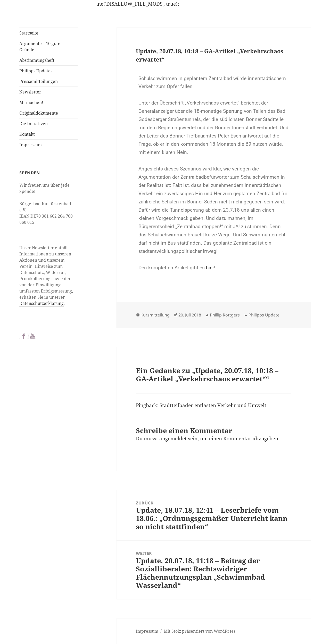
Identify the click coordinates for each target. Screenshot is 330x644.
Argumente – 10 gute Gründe (40, 47)
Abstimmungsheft (37, 60)
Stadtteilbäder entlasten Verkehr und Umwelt (213, 405)
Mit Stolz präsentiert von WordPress (200, 631)
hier (210, 268)
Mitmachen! (31, 102)
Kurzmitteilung (155, 315)
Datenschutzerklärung (42, 303)
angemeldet (173, 439)
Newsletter (30, 92)
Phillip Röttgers (225, 315)
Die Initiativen (34, 124)
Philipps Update (264, 315)
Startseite (29, 33)
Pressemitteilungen (39, 81)
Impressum (31, 145)
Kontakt (27, 134)
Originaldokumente (39, 113)
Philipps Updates (36, 71)
